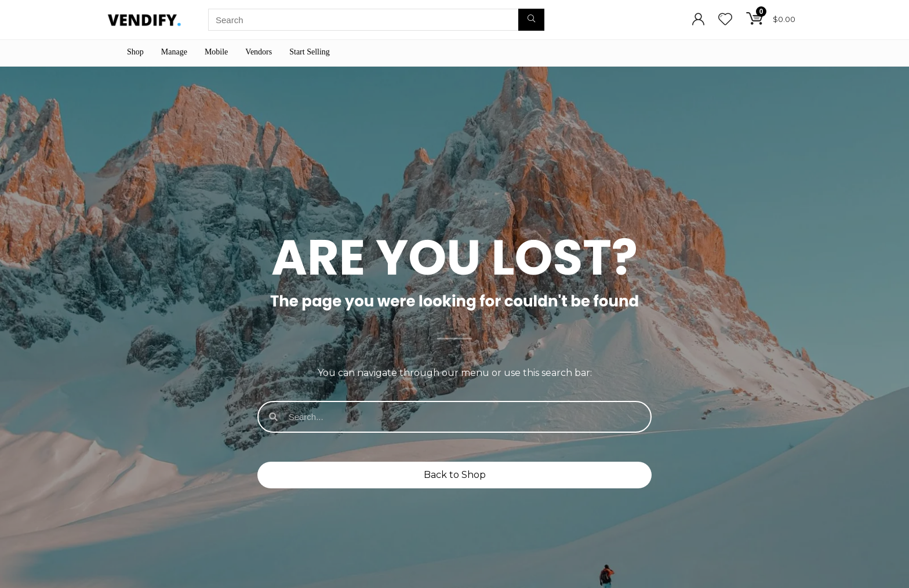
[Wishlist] (725, 20)
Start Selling (310, 52)
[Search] (531, 20)
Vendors (259, 52)
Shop (135, 52)
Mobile (216, 52)
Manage (174, 52)
